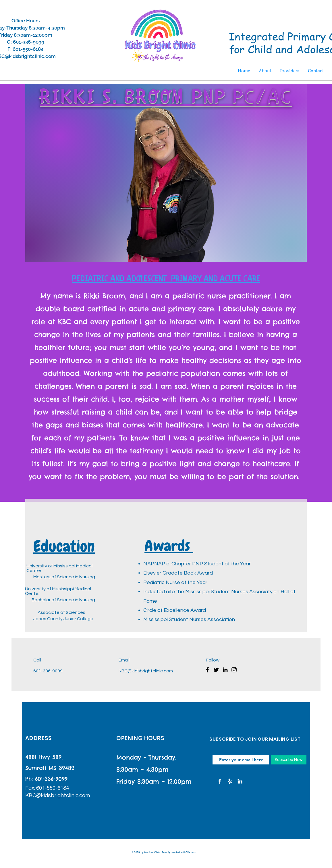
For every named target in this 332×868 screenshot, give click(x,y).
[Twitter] (216, 670)
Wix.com (191, 852)
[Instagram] (234, 670)
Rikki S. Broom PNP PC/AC (166, 98)
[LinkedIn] (225, 670)
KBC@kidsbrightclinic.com (146, 671)
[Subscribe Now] (289, 760)
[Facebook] (207, 670)
